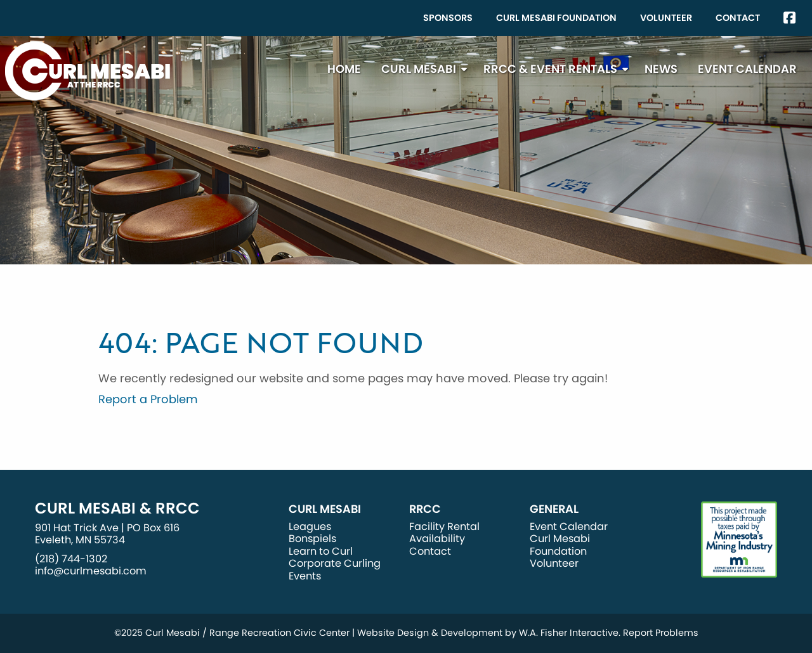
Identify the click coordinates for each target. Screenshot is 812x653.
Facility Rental (444, 527)
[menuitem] (448, 18)
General (554, 509)
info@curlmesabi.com (91, 571)
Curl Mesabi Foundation (556, 18)
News (661, 69)
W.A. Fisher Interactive (569, 633)
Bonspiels (312, 539)
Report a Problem (148, 399)
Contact (738, 18)
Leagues (310, 527)
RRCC (425, 509)
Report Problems (661, 633)
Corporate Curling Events (335, 569)
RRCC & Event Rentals (550, 69)
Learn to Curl (321, 551)
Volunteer (666, 18)
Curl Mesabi (419, 69)
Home (344, 69)
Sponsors (448, 18)
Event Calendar (747, 69)
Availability (437, 539)
